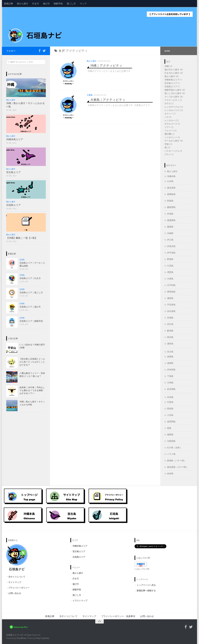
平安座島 (171, 305)
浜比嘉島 (171, 311)
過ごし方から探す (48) (175, 93)
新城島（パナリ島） (177, 461)
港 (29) (167, 147)
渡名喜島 (171, 188)
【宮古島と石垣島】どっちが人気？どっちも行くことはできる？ (32, 362)
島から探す (23, 4)
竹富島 (170, 402)
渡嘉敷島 (171, 220)
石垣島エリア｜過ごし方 (31, 292)
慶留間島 (171, 207)
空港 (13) (168, 144)
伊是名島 (171, 246)
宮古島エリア (13, 172)
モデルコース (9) (172, 124)
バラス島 (171, 454)
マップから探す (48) (174, 97)
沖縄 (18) (168, 66)
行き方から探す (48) (174, 73)
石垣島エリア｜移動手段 (31, 321)
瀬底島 (170, 298)
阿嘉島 (170, 201)
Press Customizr (42, 638)
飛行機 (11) (169, 134)
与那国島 (171, 441)
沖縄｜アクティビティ (106, 66)
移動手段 (58, 4)
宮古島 (170, 352)
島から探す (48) (172, 76)
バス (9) (168, 117)
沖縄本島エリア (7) (173, 80)
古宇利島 (171, 285)
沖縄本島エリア (15, 139)
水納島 (170, 233)
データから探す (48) (174, 141)
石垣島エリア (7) (172, 86)
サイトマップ (15, 582)
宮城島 (170, 318)
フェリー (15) (171, 131)
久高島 (170, 266)
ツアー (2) (169, 127)
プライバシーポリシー (19, 588)
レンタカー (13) (172, 120)
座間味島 (171, 194)
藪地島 (170, 331)
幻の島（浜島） (174, 448)
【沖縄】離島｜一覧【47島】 (22, 238)
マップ (83, 4)
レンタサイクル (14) (174, 107)
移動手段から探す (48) (175, 90)
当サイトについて (17, 577)
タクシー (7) (170, 114)
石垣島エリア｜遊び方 (30, 307)
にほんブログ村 (142, 569)
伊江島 (170, 240)
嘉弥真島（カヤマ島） (178, 467)
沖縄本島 (171, 176)
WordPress (21, 638)
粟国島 (170, 227)
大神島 (170, 383)
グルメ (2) (169, 154)
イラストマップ (80, 601)
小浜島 (170, 415)
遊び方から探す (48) (174, 70)
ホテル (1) (169, 103)
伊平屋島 (171, 253)
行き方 (36, 4)
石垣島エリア (13, 205)
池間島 (170, 363)
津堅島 (170, 272)
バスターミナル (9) (173, 151)
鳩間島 (170, 435)
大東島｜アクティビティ (108, 100)
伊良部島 (171, 370)
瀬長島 (170, 344)
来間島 (170, 357)
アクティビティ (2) (173, 100)
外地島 (170, 214)
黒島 (169, 428)
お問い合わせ (15, 593)
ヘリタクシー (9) (172, 137)
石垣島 (22, 260)
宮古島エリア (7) (172, 83)
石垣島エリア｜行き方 (30, 278)
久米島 (170, 181)
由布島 (170, 474)
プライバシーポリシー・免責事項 (118, 616)
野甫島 (170, 259)
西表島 (170, 409)
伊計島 (170, 324)
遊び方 (46, 4)
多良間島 (171, 389)
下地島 (170, 376)
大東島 (90, 95)
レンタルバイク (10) (174, 110)
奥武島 (170, 337)
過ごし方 (71, 4)
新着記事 (8, 4)
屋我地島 (171, 292)
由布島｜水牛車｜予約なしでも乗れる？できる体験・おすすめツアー (32, 390)
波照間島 (171, 422)
